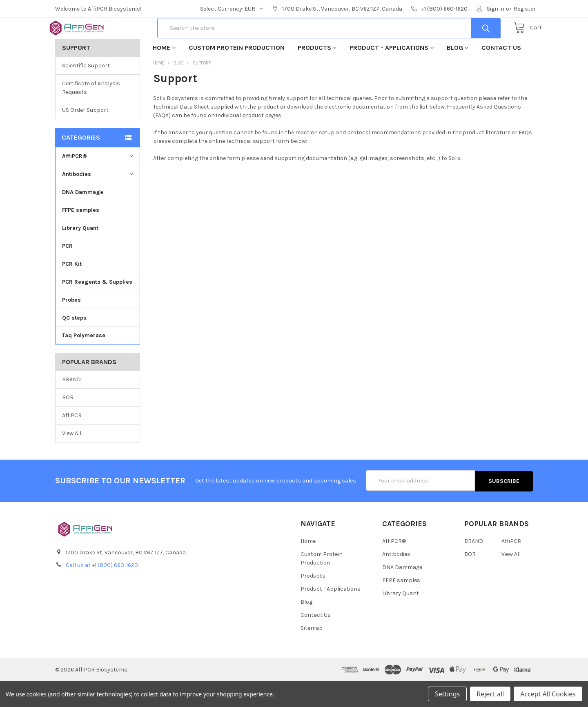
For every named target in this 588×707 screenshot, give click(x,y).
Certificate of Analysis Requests (91, 114)
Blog (458, 74)
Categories (81, 163)
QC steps (74, 343)
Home (164, 74)
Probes (71, 326)
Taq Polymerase (84, 361)
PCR (67, 272)
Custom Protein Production (237, 74)
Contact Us (501, 74)
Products (317, 74)
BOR (68, 424)
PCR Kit (72, 290)
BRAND (71, 406)
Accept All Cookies (548, 694)
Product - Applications (392, 74)
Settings (447, 694)
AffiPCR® (99, 182)
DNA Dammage (83, 218)
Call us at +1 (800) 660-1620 (102, 591)
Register (525, 9)
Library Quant (80, 254)
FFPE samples (81, 236)
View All (72, 459)
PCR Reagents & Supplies (97, 308)
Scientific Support (86, 92)
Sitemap (312, 654)
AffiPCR (72, 441)
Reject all (490, 694)
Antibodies (99, 200)
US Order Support (85, 136)
